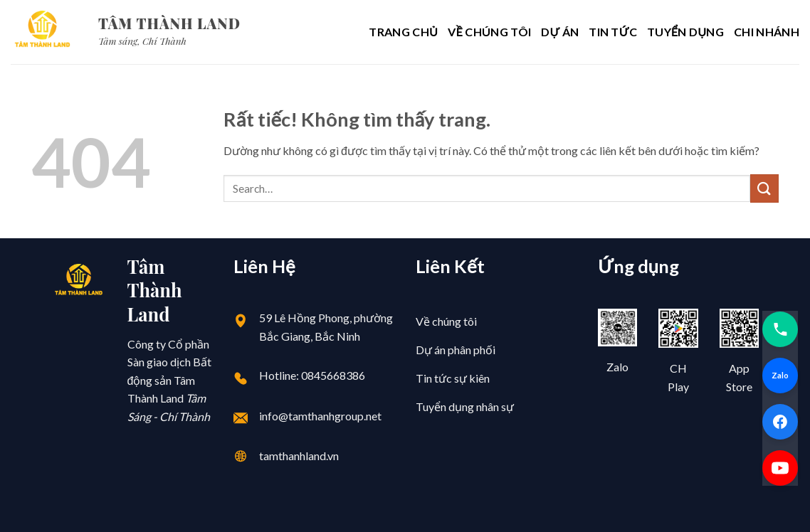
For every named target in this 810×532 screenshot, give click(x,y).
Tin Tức (613, 32)
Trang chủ (403, 32)
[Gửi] (764, 188)
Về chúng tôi (489, 32)
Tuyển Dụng (685, 32)
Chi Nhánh (767, 32)
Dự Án (560, 32)
